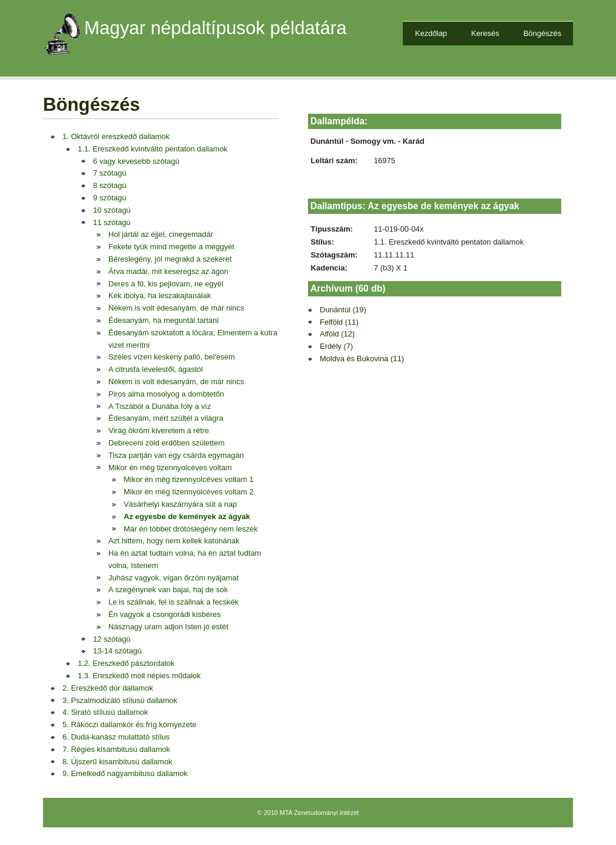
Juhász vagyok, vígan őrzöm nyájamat (173, 578)
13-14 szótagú (117, 651)
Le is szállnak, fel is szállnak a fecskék (173, 602)
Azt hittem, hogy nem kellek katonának (174, 541)
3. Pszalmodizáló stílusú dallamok (120, 700)
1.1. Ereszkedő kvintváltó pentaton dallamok (153, 149)
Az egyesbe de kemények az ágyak (187, 516)
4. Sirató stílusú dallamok (105, 712)
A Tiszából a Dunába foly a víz (160, 406)
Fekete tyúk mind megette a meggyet (171, 247)
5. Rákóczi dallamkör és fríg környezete (130, 724)
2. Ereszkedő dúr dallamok (108, 688)
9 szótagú (110, 198)
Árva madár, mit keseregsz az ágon (168, 271)
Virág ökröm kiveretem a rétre (159, 430)
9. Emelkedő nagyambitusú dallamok (125, 773)
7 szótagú (110, 173)
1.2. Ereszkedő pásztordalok (126, 663)
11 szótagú (112, 222)
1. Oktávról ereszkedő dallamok (116, 136)
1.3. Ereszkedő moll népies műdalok (139, 676)
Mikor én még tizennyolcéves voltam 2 (188, 492)
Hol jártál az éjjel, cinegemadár (161, 234)
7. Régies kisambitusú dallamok (116, 749)
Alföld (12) (337, 334)
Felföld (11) (339, 322)
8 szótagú (110, 185)
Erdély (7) (336, 346)
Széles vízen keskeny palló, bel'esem (172, 357)
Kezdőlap (431, 33)
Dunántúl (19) (343, 310)
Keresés (485, 33)
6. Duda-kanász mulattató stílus (116, 737)
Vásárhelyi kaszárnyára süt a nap (180, 504)
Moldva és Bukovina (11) (362, 359)
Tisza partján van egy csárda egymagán (176, 455)
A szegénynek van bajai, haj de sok (168, 590)
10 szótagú (112, 210)
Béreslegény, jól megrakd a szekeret (170, 259)
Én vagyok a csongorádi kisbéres (165, 614)
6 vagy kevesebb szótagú (136, 161)
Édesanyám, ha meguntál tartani (163, 320)
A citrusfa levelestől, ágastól (155, 369)
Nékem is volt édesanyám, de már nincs (176, 308)
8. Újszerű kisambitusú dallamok (117, 762)
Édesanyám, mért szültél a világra (166, 418)
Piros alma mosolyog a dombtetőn (166, 394)
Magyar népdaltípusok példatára (216, 28)
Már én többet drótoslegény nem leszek (191, 529)
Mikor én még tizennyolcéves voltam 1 (188, 479)
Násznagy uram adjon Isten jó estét (168, 627)
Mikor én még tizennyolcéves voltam (170, 468)
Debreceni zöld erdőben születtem (166, 443)
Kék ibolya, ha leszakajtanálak (160, 296)
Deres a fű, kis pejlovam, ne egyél (166, 284)
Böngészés (542, 33)
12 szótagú (112, 639)
